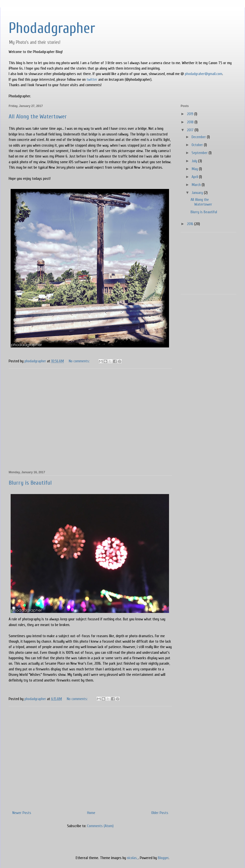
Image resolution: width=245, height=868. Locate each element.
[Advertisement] (90, 419)
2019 (191, 114)
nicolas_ (133, 858)
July (195, 161)
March (197, 185)
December (199, 137)
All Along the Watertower (38, 117)
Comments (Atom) (100, 826)
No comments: (80, 361)
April (195, 177)
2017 (191, 130)
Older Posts (160, 813)
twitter (92, 79)
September (200, 153)
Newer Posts (22, 813)
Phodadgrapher (52, 28)
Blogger (163, 858)
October (198, 145)
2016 (191, 224)
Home (91, 813)
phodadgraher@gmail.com (204, 74)
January (198, 193)
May (195, 169)
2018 (191, 122)
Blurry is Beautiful (30, 483)
